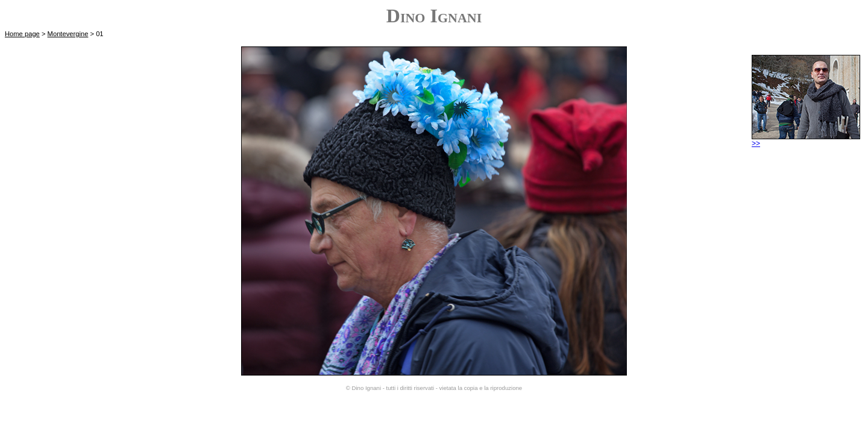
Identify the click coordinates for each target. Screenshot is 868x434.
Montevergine (68, 34)
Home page (22, 34)
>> (806, 140)
